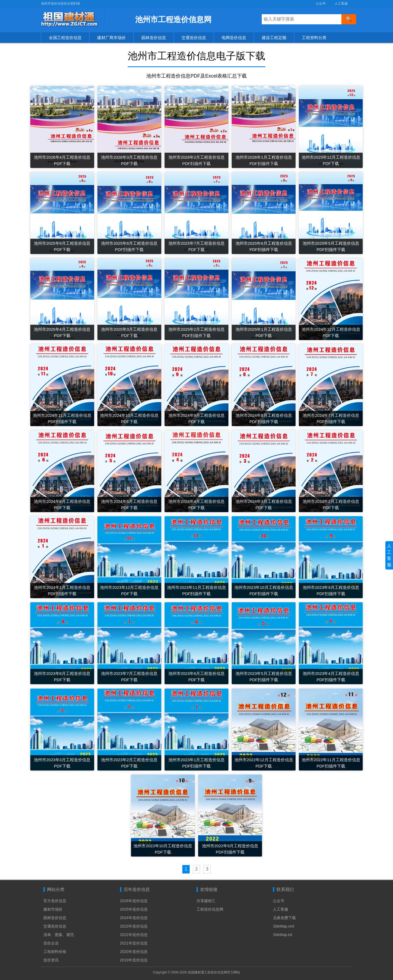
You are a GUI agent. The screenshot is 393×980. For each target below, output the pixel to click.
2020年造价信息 (134, 952)
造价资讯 (51, 960)
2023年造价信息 (134, 926)
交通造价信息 (194, 38)
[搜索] (349, 19)
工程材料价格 (55, 952)
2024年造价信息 (134, 918)
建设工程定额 (274, 38)
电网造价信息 (234, 38)
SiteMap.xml (283, 926)
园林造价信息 (154, 38)
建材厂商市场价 (111, 38)
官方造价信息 (55, 901)
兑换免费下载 (284, 918)
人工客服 (341, 4)
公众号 (321, 4)
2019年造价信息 (134, 960)
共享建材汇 (206, 901)
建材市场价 (53, 909)
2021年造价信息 (134, 943)
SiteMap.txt (282, 935)
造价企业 (51, 943)
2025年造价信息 (134, 909)
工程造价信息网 (210, 909)
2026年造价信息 (134, 901)
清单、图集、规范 (59, 935)
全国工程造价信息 (65, 38)
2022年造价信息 (134, 935)
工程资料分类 (314, 38)
